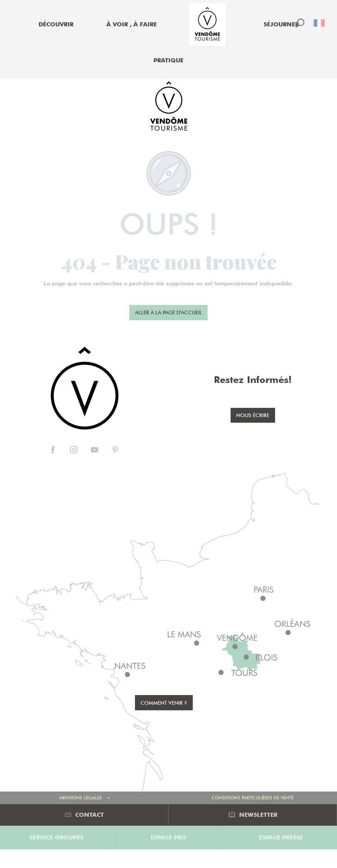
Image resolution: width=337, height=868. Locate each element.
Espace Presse (281, 837)
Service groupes (56, 837)
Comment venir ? (164, 703)
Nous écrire (253, 415)
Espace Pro (168, 837)
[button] (300, 23)
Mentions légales (81, 798)
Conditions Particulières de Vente (253, 798)
